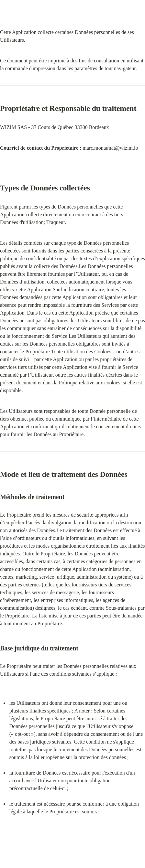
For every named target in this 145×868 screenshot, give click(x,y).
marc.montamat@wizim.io (110, 148)
